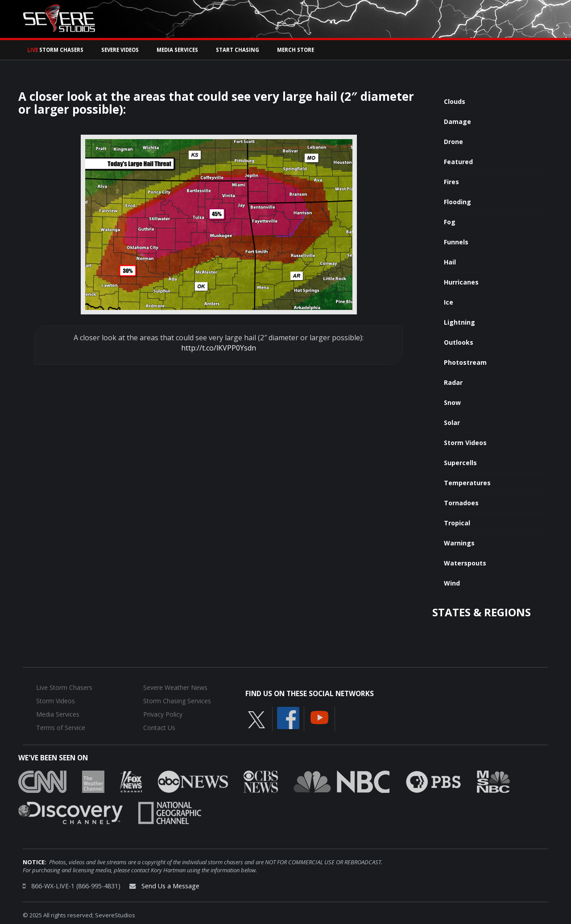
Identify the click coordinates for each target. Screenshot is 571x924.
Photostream (465, 362)
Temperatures (467, 483)
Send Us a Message (170, 886)
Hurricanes (461, 282)
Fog (450, 222)
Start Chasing (238, 50)
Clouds (455, 101)
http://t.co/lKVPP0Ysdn (219, 348)
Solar (452, 423)
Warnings (459, 543)
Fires (451, 182)
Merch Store (296, 50)
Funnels (456, 242)
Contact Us (159, 728)
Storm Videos (465, 443)
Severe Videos (120, 50)
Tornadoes (461, 503)
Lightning (459, 322)
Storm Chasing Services (177, 701)
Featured (458, 162)
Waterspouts (465, 563)
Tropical (457, 523)
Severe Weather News (175, 687)
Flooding (457, 202)
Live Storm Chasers (64, 687)
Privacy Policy (163, 714)
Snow (452, 402)
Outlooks (459, 342)
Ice (449, 302)
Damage (457, 122)
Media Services (177, 50)
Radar (453, 382)
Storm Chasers (55, 50)
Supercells (460, 463)
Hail (450, 262)
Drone (453, 142)
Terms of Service (61, 728)
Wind (452, 583)
